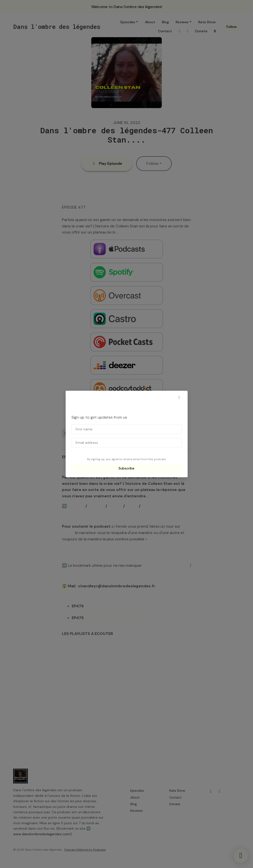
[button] (179, 398)
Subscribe (126, 468)
